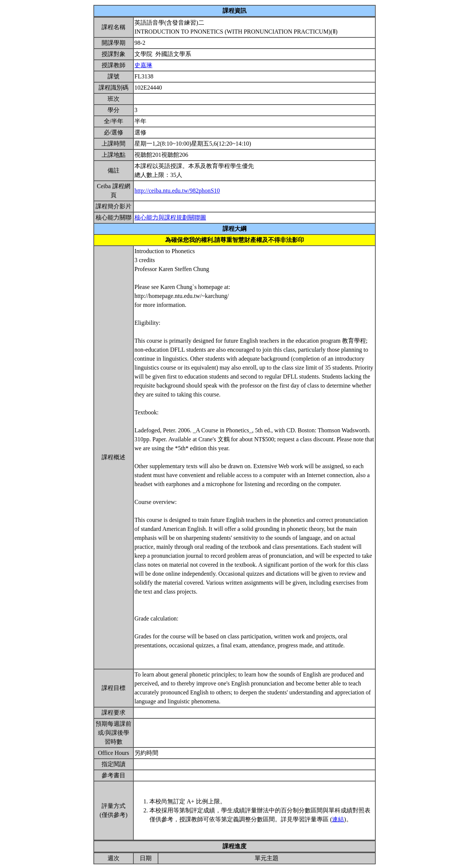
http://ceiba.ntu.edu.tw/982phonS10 (177, 191)
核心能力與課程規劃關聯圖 (170, 217)
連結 (338, 819)
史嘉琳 (143, 65)
